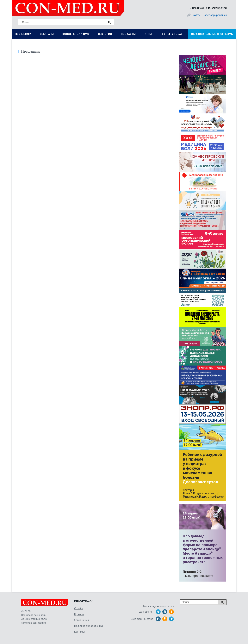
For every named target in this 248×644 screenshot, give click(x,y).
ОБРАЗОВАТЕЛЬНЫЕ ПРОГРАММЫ (212, 34)
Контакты (79, 632)
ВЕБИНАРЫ (47, 34)
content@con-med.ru (34, 623)
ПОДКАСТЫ (128, 34)
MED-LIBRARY (23, 34)
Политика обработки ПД (89, 626)
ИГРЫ (148, 34)
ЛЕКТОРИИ (105, 34)
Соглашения (81, 620)
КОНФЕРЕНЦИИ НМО (76, 34)
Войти (196, 15)
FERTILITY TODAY (171, 34)
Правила (79, 614)
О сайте (79, 608)
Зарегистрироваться (215, 15)
